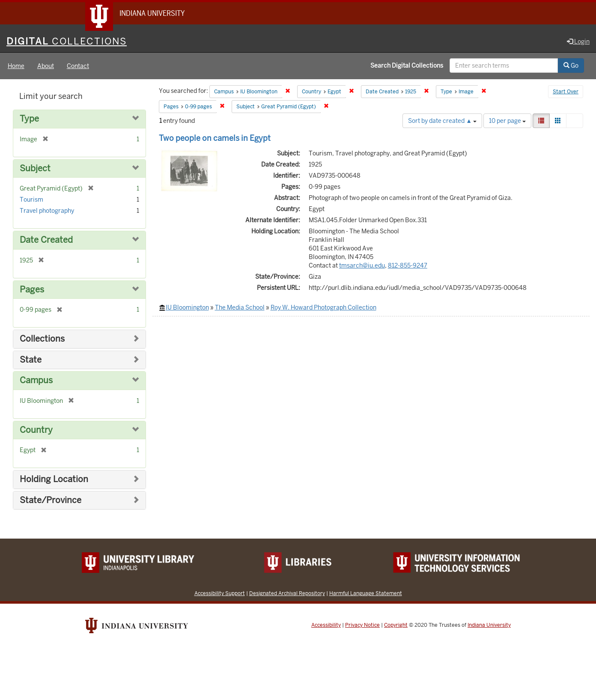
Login (578, 42)
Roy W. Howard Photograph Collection (323, 307)
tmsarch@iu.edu (362, 265)
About (46, 66)
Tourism (31, 200)
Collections (42, 339)
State (31, 360)
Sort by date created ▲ (442, 121)
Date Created (46, 240)
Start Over (566, 92)
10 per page (507, 121)
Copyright (396, 625)
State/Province (51, 500)
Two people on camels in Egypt (215, 138)
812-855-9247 (408, 265)
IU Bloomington (187, 307)
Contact (78, 66)
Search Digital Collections (407, 66)
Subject (35, 168)
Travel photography (47, 211)
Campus (36, 380)
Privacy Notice (362, 625)
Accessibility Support (220, 593)
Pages (32, 290)
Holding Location (54, 479)
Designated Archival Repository (287, 593)
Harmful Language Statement (366, 593)
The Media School (240, 307)
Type (29, 119)
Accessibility (326, 625)
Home (16, 66)
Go (571, 66)
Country (36, 430)
